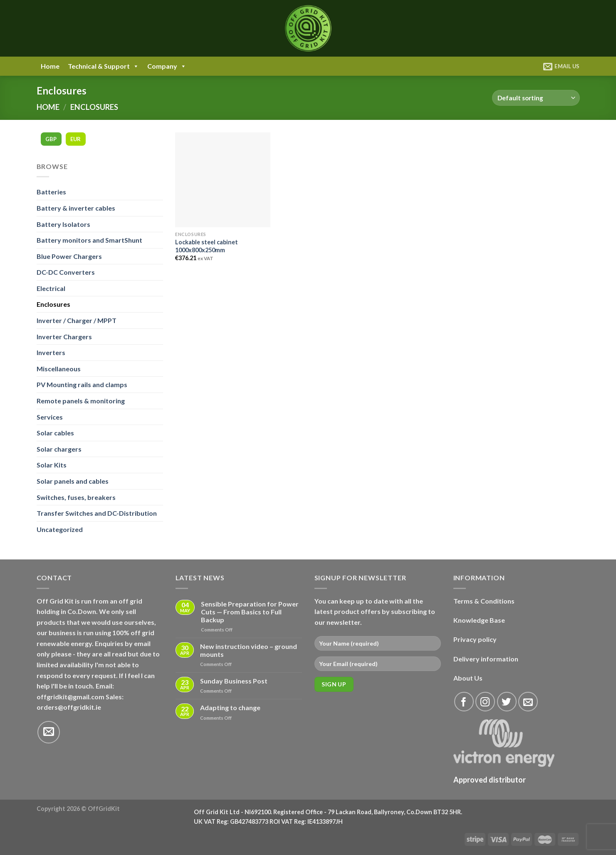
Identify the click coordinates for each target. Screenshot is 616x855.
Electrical (51, 288)
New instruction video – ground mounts (249, 650)
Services (50, 417)
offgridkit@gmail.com (71, 697)
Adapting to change (230, 707)
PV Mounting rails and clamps (82, 384)
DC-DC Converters (66, 272)
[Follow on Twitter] (507, 702)
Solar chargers (59, 449)
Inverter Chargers (64, 337)
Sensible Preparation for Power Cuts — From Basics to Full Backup (250, 612)
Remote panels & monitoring (81, 401)
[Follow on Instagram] (485, 702)
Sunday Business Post (234, 681)
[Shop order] (536, 98)
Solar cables (55, 433)
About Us (468, 678)
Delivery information (486, 659)
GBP (51, 139)
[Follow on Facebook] (464, 702)
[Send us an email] (49, 732)
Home (50, 66)
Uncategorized (60, 529)
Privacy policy (475, 639)
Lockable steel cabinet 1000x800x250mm (207, 246)
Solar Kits (52, 465)
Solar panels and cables (73, 481)
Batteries (51, 192)
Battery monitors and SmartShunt (89, 240)
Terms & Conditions (484, 601)
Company (167, 66)
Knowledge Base (479, 620)
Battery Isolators (63, 224)
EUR (76, 139)
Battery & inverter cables (76, 208)
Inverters (51, 352)
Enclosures (53, 304)
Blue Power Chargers (69, 256)
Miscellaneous (59, 369)
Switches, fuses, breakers (76, 497)
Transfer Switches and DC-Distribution (97, 513)
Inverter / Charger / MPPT (77, 320)
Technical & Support (103, 66)
